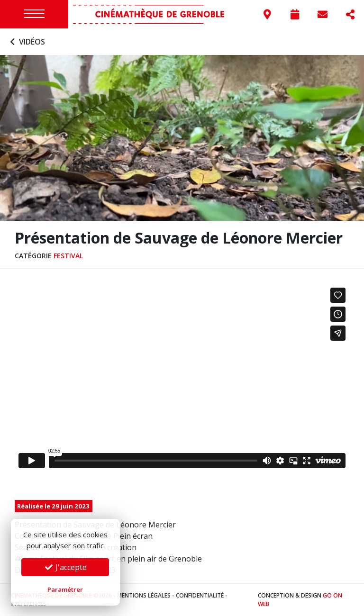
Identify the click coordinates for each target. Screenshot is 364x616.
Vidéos (26, 42)
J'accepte (65, 567)
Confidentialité (200, 595)
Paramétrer (65, 589)
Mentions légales (144, 595)
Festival (68, 256)
